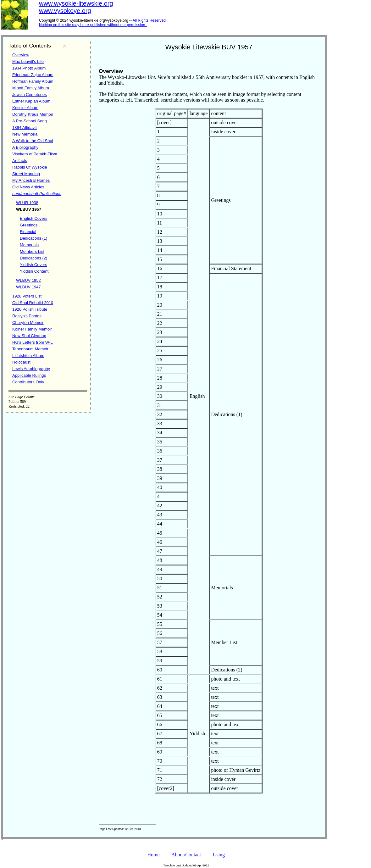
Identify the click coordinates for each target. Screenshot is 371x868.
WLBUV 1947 (28, 287)
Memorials (29, 245)
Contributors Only (28, 382)
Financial (28, 232)
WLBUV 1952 (28, 280)
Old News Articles (28, 187)
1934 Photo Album (29, 68)
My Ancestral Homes (31, 180)
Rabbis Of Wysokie (30, 167)
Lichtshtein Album (28, 356)
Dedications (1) (33, 238)
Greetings (29, 225)
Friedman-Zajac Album (33, 75)
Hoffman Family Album (33, 81)
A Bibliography (25, 147)
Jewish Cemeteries (30, 95)
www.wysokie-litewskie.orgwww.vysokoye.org (76, 7)
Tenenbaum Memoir (30, 349)
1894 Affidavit (25, 128)
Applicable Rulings (29, 375)
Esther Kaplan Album (31, 101)
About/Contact (186, 855)
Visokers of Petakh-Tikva (35, 154)
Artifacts (20, 161)
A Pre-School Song (30, 121)
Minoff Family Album (31, 88)
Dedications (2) (33, 258)
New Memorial (25, 134)
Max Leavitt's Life (28, 61)
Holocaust (21, 362)
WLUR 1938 (27, 203)
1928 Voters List (27, 296)
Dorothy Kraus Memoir (33, 114)
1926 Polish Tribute (30, 309)
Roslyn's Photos (27, 316)
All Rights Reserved (149, 20)
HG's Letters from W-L (33, 342)
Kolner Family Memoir (32, 329)
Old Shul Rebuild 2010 (33, 303)
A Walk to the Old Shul (33, 141)
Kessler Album (25, 108)
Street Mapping (26, 174)
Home (153, 855)
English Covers (33, 218)
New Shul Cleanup (29, 336)
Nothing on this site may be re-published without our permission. (93, 25)
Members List (32, 251)
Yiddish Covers (33, 265)
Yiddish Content (34, 271)
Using (219, 855)
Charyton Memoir (28, 323)
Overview (21, 55)
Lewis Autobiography (31, 369)
